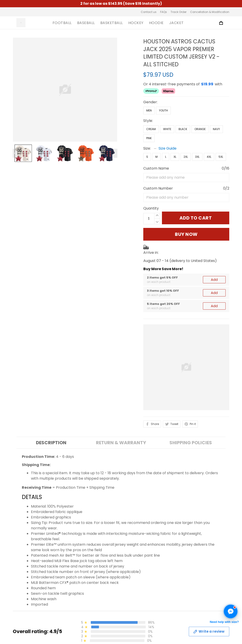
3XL (197, 157)
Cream (151, 129)
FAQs (164, 12)
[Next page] (115, 153)
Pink (149, 138)
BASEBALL (86, 23)
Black (183, 129)
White (167, 129)
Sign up (217, 609)
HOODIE (156, 23)
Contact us (149, 12)
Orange (200, 129)
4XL (209, 157)
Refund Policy (81, 620)
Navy (216, 129)
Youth (163, 110)
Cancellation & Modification (210, 12)
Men (149, 110)
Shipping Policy (82, 612)
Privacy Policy (81, 605)
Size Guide (168, 148)
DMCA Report (165, 637)
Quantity (151, 208)
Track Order (179, 12)
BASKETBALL (112, 23)
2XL (186, 157)
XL (175, 157)
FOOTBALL (62, 23)
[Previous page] (15, 153)
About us (77, 589)
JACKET (176, 23)
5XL (221, 157)
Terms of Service (84, 597)
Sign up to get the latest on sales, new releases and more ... (205, 595)
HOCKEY (136, 23)
